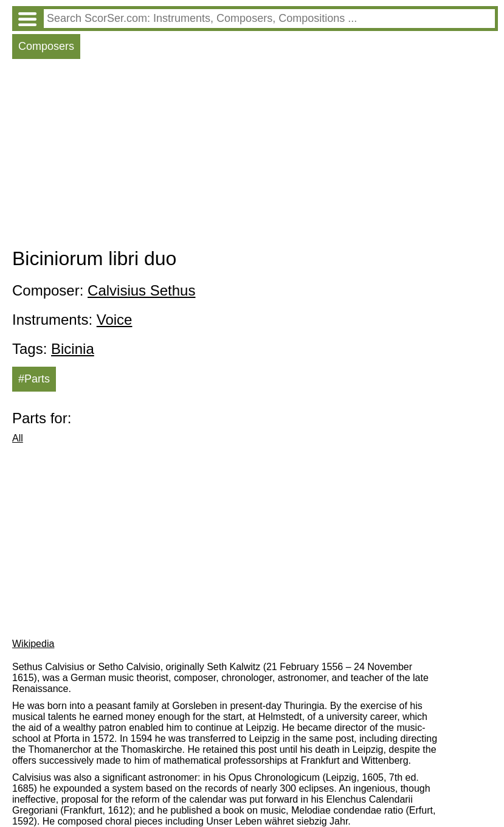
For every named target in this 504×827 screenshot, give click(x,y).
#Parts (34, 379)
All (18, 438)
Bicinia (73, 349)
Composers (46, 46)
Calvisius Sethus (141, 290)
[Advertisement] (255, 156)
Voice (115, 320)
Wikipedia (33, 644)
